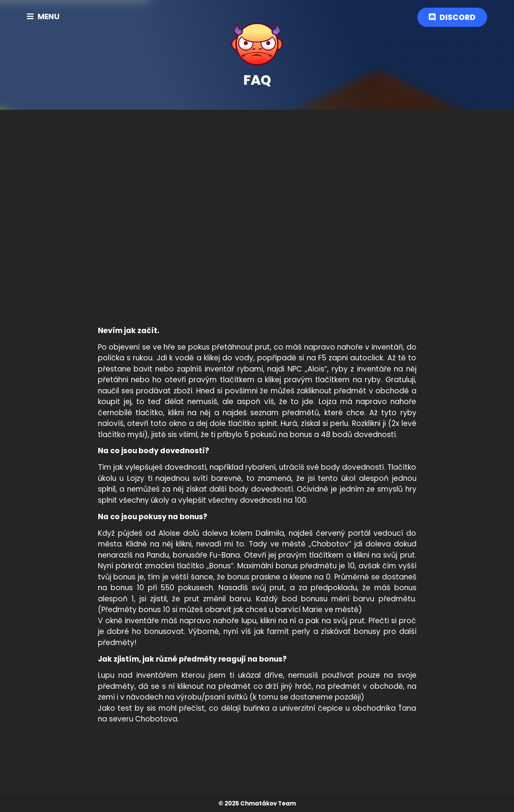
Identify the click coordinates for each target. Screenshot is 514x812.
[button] (43, 17)
